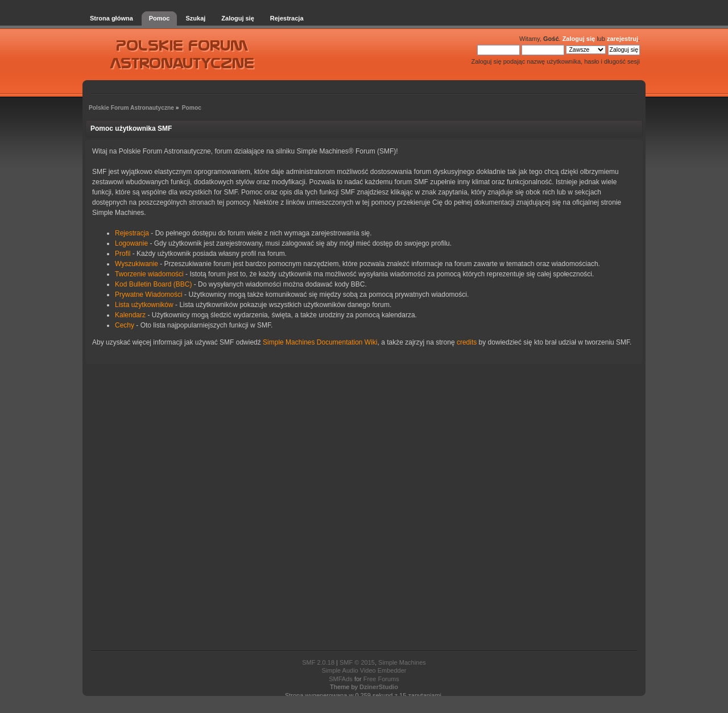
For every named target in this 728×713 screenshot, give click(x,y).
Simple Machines (402, 662)
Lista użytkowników (144, 305)
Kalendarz (130, 315)
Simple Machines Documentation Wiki (320, 342)
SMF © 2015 (357, 662)
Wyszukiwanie (136, 264)
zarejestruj (622, 39)
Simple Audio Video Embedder (364, 670)
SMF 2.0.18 (318, 662)
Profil (123, 254)
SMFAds (341, 679)
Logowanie (131, 243)
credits (467, 342)
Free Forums (381, 679)
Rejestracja (132, 233)
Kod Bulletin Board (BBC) (153, 284)
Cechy (125, 325)
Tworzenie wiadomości (149, 274)
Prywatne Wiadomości (149, 295)
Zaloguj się (579, 39)
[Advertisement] (364, 508)
